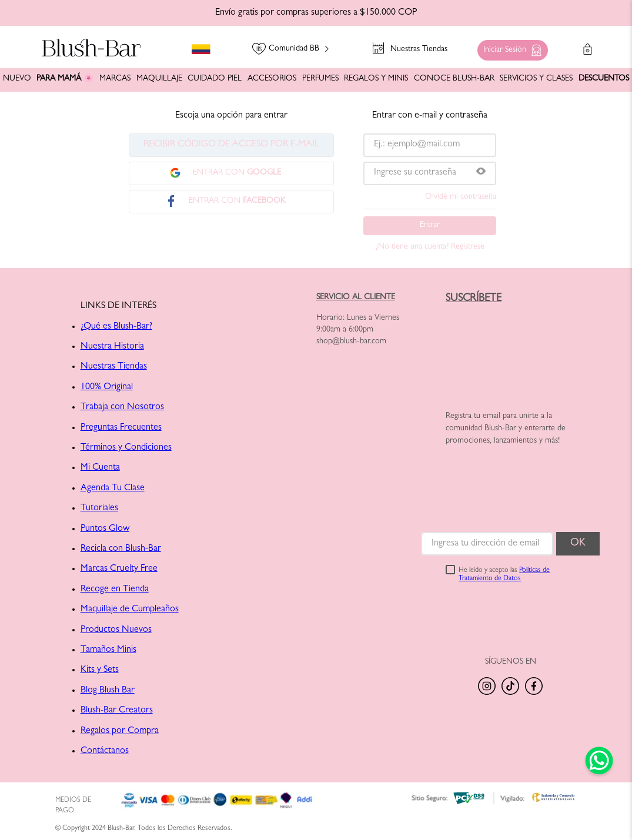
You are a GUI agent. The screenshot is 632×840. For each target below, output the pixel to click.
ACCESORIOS (272, 79)
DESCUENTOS (604, 79)
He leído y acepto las (504, 575)
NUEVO (17, 79)
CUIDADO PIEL (215, 79)
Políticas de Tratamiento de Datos (504, 575)
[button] (510, 47)
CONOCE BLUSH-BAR (454, 79)
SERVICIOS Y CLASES (536, 79)
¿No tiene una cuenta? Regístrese (430, 247)
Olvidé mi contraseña (461, 197)
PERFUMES (320, 79)
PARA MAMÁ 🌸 (65, 79)
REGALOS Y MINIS (376, 79)
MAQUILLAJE (159, 79)
